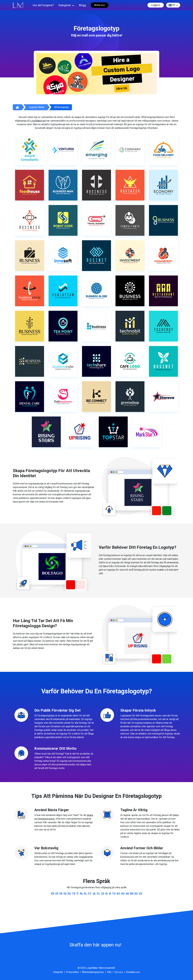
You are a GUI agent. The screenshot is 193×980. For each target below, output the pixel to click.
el (85, 893)
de (61, 893)
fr (57, 893)
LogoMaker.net (38, 121)
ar (127, 893)
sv (172, 5)
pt (90, 893)
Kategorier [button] (65, 5)
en (53, 893)
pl (98, 893)
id (107, 893)
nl (81, 893)
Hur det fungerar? (43, 5)
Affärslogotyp (62, 107)
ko (118, 893)
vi (110, 893)
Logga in (156, 5)
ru (69, 893)
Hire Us (122, 88)
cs (103, 893)
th (114, 893)
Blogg (82, 5)
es (65, 893)
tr (74, 893)
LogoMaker (92, 968)
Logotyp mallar (37, 107)
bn (132, 893)
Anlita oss (100, 5)
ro (136, 893)
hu (123, 893)
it (78, 893)
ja (94, 893)
